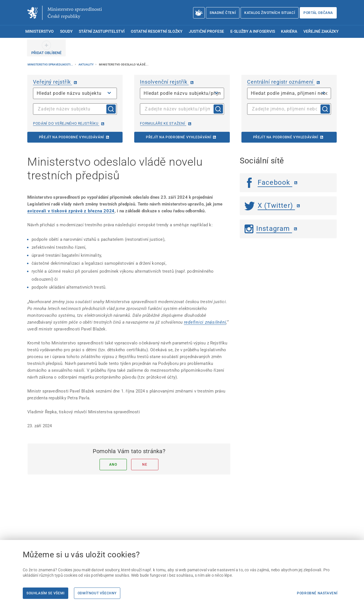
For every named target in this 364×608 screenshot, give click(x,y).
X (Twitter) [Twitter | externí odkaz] (270, 206)
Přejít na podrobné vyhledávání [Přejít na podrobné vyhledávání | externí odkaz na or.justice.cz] (72, 137)
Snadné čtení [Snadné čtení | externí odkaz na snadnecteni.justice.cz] (223, 13)
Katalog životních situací (270, 13)
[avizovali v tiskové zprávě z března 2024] (71, 211)
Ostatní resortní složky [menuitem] (157, 31)
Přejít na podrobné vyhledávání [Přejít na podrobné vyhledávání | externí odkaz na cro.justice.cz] (286, 137)
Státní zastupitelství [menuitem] (102, 31)
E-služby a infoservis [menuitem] (253, 31)
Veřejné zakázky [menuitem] (321, 31)
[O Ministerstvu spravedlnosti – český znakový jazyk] (199, 13)
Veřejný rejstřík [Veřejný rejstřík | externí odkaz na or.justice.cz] (52, 82)
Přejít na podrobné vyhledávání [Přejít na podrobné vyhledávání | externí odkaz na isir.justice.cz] (178, 137)
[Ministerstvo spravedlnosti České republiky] (65, 13)
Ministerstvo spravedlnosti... (51, 64)
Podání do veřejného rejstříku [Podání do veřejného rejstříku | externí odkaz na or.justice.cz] (66, 123)
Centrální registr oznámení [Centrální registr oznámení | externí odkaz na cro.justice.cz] (281, 82)
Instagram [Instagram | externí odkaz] (268, 229)
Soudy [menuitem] (66, 31)
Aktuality (86, 64)
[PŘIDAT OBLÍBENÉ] (46, 48)
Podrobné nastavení (317, 593)
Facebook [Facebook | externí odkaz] (268, 182)
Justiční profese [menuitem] (206, 31)
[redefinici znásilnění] (205, 322)
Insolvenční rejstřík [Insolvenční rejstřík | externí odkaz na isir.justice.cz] (164, 82)
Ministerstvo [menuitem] (40, 31)
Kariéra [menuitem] (289, 31)
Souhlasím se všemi (45, 593)
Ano (113, 465)
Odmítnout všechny (97, 593)
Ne (145, 465)
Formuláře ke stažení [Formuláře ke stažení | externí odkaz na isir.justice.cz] (163, 123)
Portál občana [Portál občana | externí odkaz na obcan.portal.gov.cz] (318, 13)
